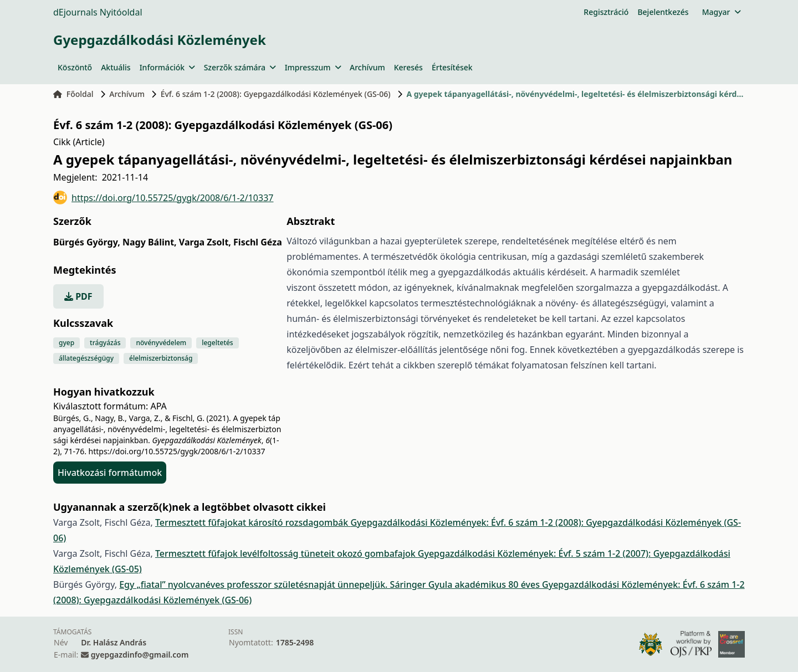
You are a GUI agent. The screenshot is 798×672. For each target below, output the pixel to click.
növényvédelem (161, 343)
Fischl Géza (258, 242)
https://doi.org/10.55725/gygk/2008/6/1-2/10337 (163, 198)
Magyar (721, 12)
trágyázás (105, 343)
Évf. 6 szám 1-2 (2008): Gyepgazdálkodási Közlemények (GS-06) (276, 94)
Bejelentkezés (663, 12)
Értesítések (452, 67)
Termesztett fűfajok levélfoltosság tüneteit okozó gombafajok (287, 553)
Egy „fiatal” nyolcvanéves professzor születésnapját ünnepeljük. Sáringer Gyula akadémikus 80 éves (331, 584)
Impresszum (313, 67)
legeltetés (218, 343)
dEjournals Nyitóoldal (98, 12)
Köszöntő (75, 67)
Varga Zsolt (205, 242)
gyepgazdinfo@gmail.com (140, 655)
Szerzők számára (240, 67)
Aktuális (116, 67)
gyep (66, 343)
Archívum (367, 67)
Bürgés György (87, 242)
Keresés (408, 67)
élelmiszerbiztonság (161, 358)
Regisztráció (606, 12)
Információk (167, 67)
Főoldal (73, 94)
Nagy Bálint (150, 242)
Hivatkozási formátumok (110, 473)
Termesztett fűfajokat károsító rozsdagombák (253, 522)
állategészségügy (86, 358)
